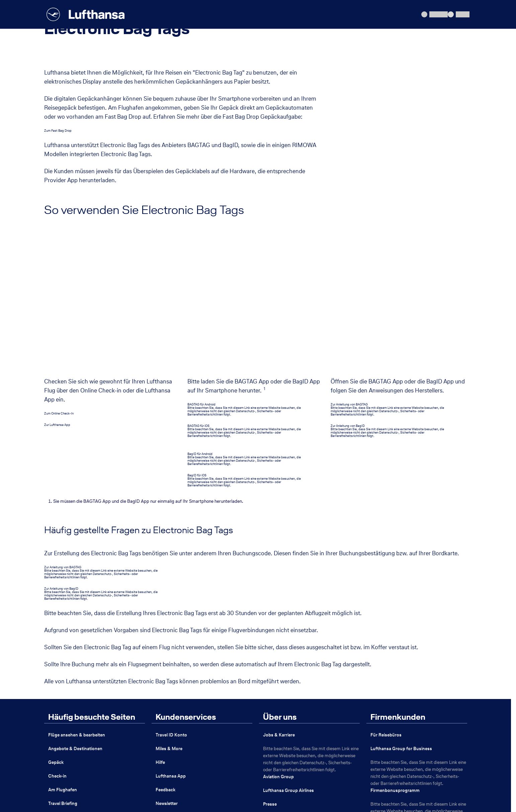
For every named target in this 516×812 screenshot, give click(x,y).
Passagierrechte (169, 778)
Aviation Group (278, 644)
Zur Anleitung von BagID (348, 293)
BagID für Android (200, 321)
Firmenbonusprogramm (395, 657)
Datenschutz (125, 778)
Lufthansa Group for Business (401, 616)
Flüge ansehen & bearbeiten (77, 602)
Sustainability (277, 727)
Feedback (165, 657)
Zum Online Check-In (59, 280)
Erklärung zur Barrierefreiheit (229, 778)
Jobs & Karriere (279, 602)
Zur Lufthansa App (57, 292)
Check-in (57, 643)
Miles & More (169, 616)
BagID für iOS (197, 342)
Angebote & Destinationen (75, 616)
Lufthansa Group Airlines (288, 657)
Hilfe (160, 629)
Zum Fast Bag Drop (58, 131)
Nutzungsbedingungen (347, 778)
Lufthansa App (171, 643)
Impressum (64, 778)
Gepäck (56, 629)
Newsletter (167, 670)
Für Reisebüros (386, 602)
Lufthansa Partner (281, 713)
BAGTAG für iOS (198, 293)
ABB (94, 778)
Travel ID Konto (171, 602)
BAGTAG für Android (201, 271)
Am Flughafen (63, 657)
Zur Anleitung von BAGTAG (349, 271)
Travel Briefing (63, 670)
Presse (270, 671)
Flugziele (57, 684)
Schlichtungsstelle (291, 778)
